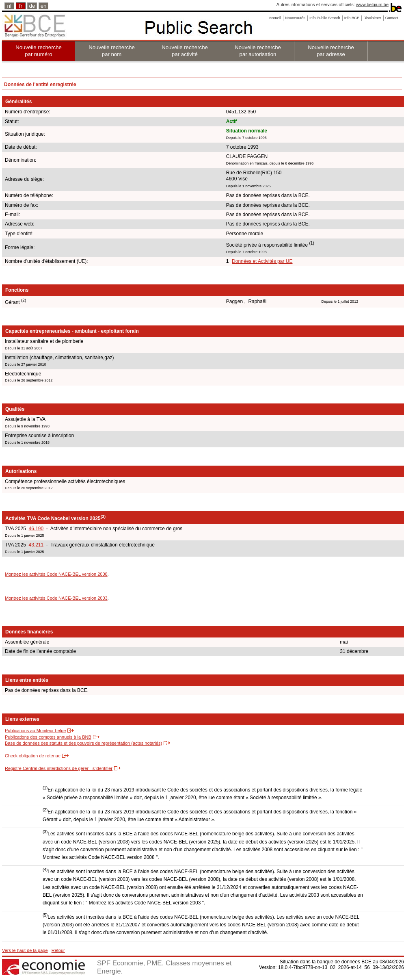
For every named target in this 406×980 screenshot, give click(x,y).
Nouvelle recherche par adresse (331, 51)
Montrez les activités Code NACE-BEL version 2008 (56, 574)
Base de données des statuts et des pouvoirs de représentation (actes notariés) (83, 743)
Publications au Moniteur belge (35, 731)
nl (9, 6)
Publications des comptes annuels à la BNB (48, 737)
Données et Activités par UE (262, 261)
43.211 (36, 545)
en (44, 6)
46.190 (36, 529)
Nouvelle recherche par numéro (39, 51)
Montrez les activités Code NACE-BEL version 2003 (56, 598)
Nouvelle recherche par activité (185, 51)
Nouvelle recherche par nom (112, 51)
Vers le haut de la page (25, 950)
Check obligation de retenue (33, 756)
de (32, 6)
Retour (58, 950)
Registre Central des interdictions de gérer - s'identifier (59, 768)
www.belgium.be (372, 4)
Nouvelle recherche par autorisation (258, 51)
